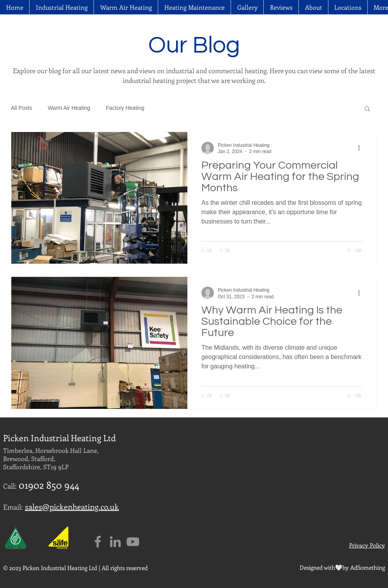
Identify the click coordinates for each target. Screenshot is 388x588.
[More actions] (362, 148)
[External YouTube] (317, 479)
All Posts (21, 108)
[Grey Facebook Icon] (98, 542)
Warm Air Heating (69, 108)
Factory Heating (125, 108)
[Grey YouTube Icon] (133, 542)
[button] (348, 7)
